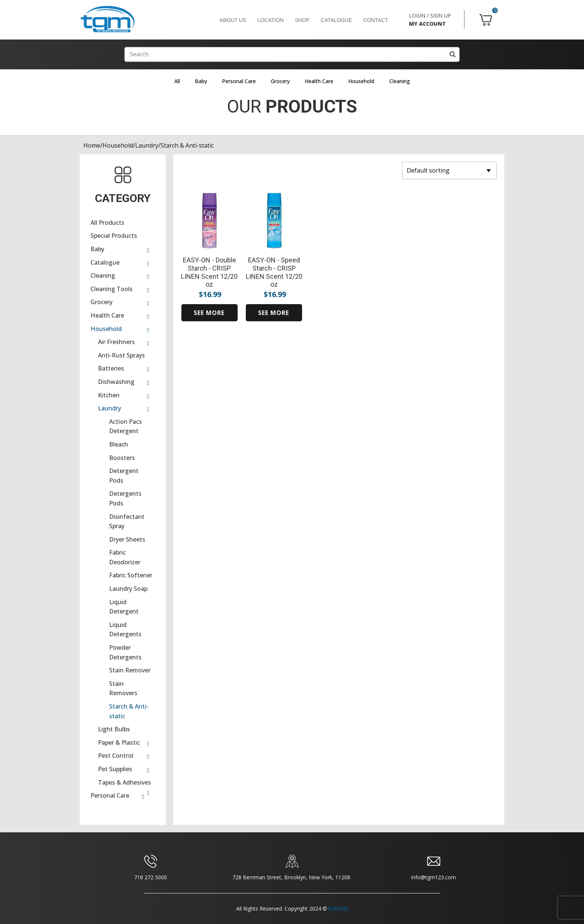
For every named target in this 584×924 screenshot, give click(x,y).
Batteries (111, 368)
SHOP (302, 20)
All (177, 81)
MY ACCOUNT (427, 24)
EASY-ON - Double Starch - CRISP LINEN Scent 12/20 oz (209, 272)
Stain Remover (130, 670)
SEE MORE (209, 313)
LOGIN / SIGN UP (430, 15)
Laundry (147, 145)
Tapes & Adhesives (124, 782)
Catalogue (105, 262)
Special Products (114, 236)
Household (361, 81)
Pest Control (116, 756)
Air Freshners (116, 342)
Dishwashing (116, 382)
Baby (201, 81)
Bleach (119, 444)
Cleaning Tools (112, 289)
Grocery (280, 81)
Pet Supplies (115, 769)
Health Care (319, 81)
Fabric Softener (131, 575)
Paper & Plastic (119, 742)
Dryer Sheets (127, 539)
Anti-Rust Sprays (121, 355)
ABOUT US (233, 20)
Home (92, 145)
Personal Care (239, 81)
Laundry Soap (128, 589)
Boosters (122, 458)
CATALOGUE (336, 20)
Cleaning (400, 81)
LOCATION (271, 20)
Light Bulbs (114, 729)
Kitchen (109, 395)
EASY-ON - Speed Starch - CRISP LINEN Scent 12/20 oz (274, 272)
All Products (107, 223)
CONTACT (376, 20)
